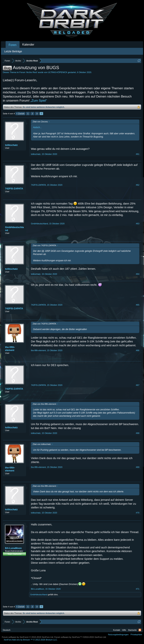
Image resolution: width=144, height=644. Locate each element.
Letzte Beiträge (13, 51)
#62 (138, 185)
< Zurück (20, 114)
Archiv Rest (31, 72)
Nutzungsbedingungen (118, 634)
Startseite (132, 630)
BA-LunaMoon (13, 548)
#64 (138, 274)
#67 (138, 385)
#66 (138, 350)
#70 (138, 513)
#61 (138, 154)
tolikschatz (11, 145)
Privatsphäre (136, 634)
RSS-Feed (140, 630)
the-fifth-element (10, 349)
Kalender (28, 45)
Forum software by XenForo (28, 637)
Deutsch (7, 630)
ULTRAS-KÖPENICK (58, 72)
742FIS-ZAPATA (14, 189)
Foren (13, 45)
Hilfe (124, 630)
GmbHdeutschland (14, 229)
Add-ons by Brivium (31, 640)
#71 (138, 589)
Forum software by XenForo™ (80, 637)
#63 (138, 224)
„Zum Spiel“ (39, 101)
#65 (138, 305)
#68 (138, 433)
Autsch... (37, 127)
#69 (138, 467)
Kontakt (117, 630)
